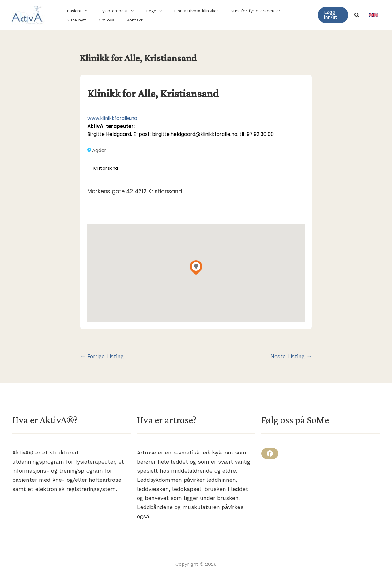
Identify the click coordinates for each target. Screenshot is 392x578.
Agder (97, 150)
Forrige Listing (103, 357)
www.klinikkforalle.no (112, 118)
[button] (83, 11)
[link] (374, 15)
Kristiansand (106, 168)
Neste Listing (290, 357)
